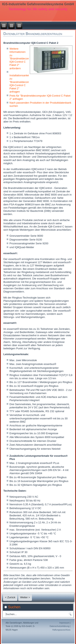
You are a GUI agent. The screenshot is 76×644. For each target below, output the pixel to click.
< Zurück (10, 597)
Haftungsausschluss (61, 630)
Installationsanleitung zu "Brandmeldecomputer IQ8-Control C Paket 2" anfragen (23, 84)
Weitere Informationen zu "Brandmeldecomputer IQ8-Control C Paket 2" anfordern (23, 59)
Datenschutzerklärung (60, 626)
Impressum (64, 623)
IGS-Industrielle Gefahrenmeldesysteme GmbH (38, 4)
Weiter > (25, 597)
